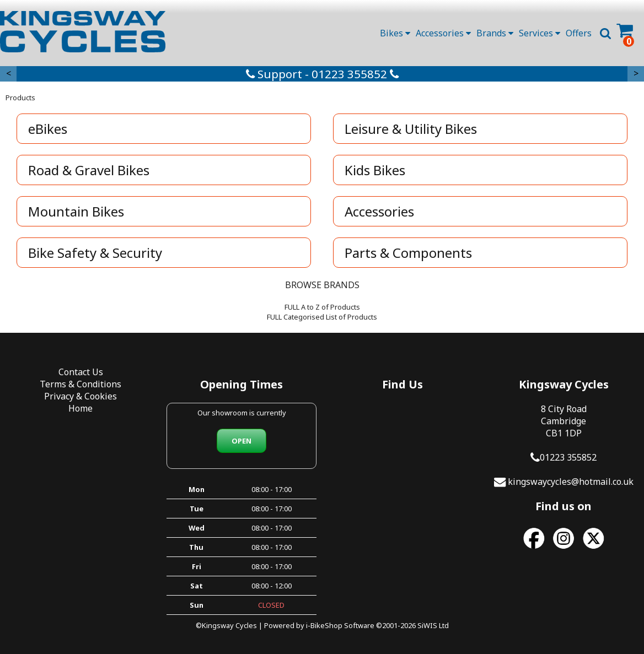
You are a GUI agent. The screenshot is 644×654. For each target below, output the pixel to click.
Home (80, 408)
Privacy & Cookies (80, 396)
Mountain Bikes (76, 211)
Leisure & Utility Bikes (411, 129)
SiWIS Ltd (433, 625)
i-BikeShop (324, 625)
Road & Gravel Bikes (89, 170)
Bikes (395, 33)
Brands (495, 33)
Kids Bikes (375, 170)
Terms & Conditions (80, 384)
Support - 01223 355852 (322, 74)
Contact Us (81, 372)
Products (20, 98)
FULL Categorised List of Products (322, 317)
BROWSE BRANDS (322, 285)
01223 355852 (568, 457)
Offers (579, 33)
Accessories (443, 33)
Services (540, 33)
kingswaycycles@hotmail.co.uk (571, 482)
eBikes (48, 129)
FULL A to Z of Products (322, 307)
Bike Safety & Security (95, 253)
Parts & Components (408, 253)
